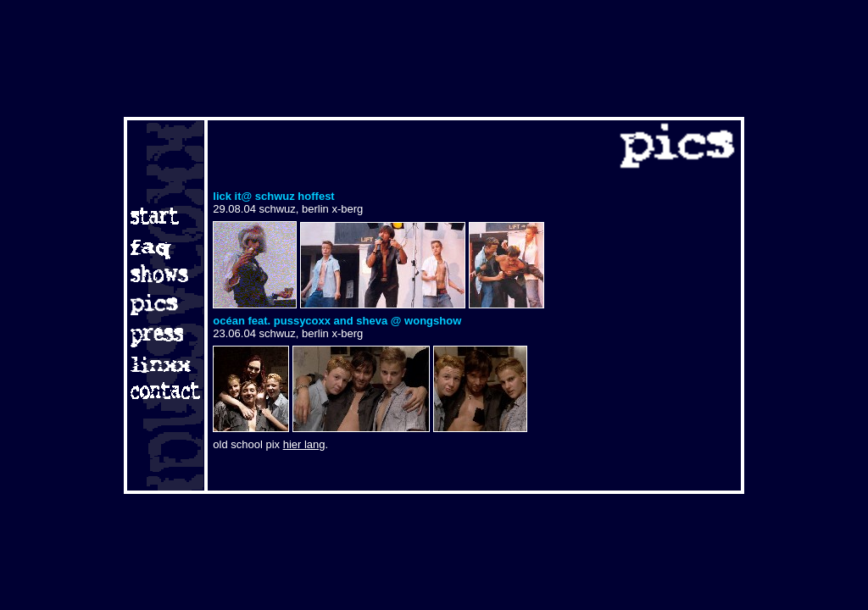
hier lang (304, 444)
